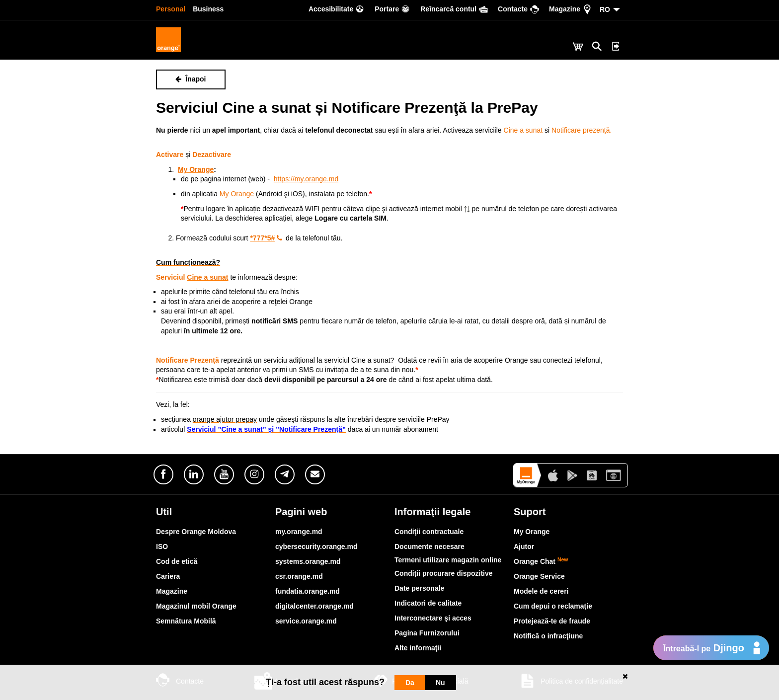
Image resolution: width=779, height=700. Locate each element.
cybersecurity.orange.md (316, 546)
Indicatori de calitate (428, 603)
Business (208, 9)
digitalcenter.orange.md (314, 606)
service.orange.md (306, 621)
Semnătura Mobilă (186, 621)
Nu (440, 683)
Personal (171, 9)
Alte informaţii (418, 648)
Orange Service (539, 576)
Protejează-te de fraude (552, 621)
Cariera (168, 576)
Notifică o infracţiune (548, 636)
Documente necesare (429, 546)
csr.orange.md (299, 576)
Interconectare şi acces (433, 618)
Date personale (419, 588)
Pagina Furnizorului (427, 633)
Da (410, 683)
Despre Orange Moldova (196, 532)
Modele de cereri (541, 591)
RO (605, 9)
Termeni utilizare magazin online (448, 560)
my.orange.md (299, 532)
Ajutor (524, 546)
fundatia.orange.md (308, 591)
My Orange (532, 532)
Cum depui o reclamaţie (553, 606)
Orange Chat (541, 561)
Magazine (172, 591)
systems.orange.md (308, 561)
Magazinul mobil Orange (196, 606)
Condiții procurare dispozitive (444, 573)
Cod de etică (177, 561)
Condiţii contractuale (429, 532)
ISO (162, 546)
